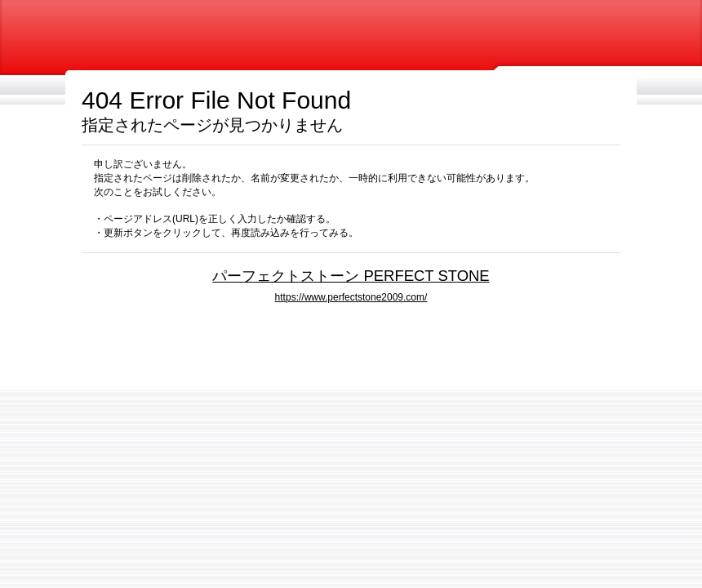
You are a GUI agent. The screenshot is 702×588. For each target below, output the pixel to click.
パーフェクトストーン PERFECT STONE (351, 276)
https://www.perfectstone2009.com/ (351, 297)
